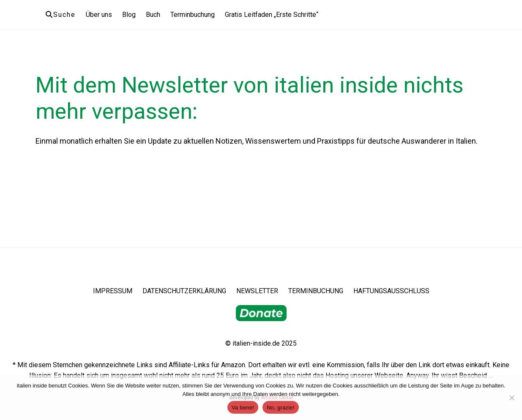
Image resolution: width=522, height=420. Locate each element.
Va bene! (243, 408)
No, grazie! (281, 408)
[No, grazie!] (511, 398)
